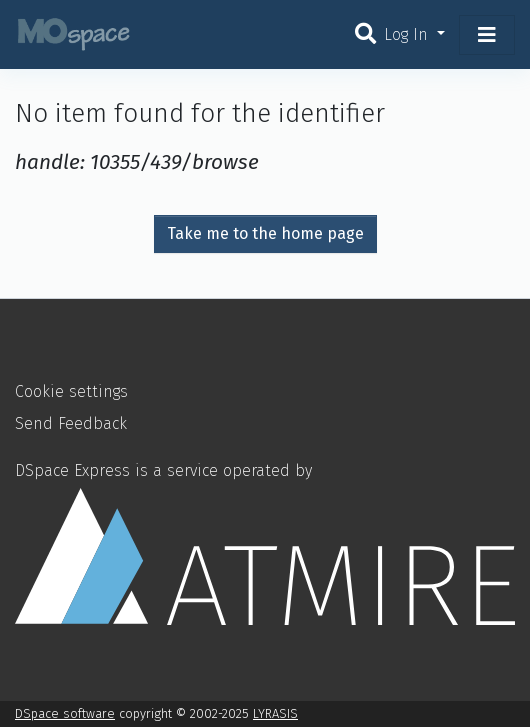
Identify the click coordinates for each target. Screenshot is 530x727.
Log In (408, 34)
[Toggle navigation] (487, 35)
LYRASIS (275, 713)
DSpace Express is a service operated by (265, 542)
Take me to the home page (265, 233)
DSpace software (65, 713)
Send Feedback (71, 423)
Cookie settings (71, 391)
